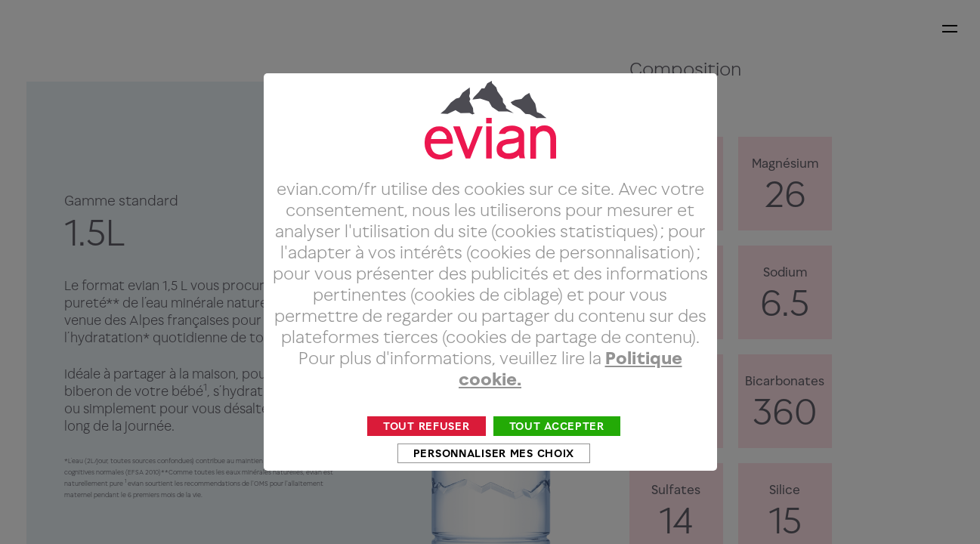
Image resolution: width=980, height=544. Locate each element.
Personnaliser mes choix (494, 482)
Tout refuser (427, 454)
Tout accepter (557, 454)
